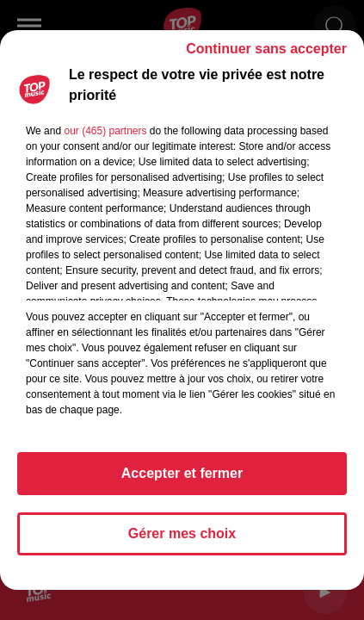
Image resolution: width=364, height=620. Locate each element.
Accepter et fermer (182, 473)
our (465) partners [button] (105, 131)
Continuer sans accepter (266, 49)
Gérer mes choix (182, 533)
